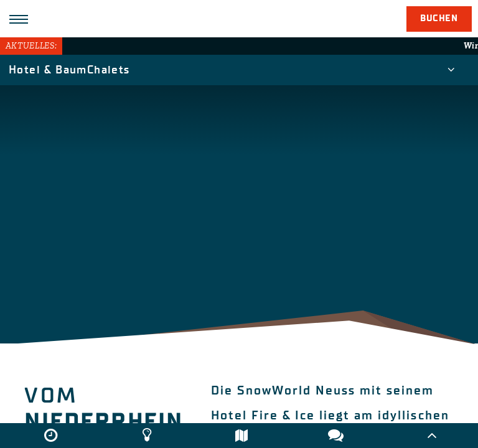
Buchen (439, 18)
